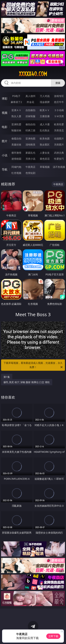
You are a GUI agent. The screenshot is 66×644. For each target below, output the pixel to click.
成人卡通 (45, 124)
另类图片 (59, 145)
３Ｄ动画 (59, 110)
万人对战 (45, 96)
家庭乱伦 (30, 153)
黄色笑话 (45, 159)
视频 (5, 113)
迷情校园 (16, 159)
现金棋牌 (45, 102)
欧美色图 (45, 138)
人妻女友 (45, 153)
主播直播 (45, 116)
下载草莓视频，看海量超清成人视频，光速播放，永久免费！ (33, 365)
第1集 (7, 377)
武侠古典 (59, 153)
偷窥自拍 (16, 138)
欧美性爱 (59, 124)
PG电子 (16, 96)
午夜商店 (30, 167)
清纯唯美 (30, 145)
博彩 (5, 99)
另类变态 (59, 130)
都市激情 (16, 153)
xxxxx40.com (33, 74)
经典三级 (30, 130)
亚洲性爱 (16, 124)
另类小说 (30, 159)
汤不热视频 (59, 167)
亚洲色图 (30, 138)
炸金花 (30, 102)
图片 (5, 141)
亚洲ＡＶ (16, 110)
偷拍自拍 (30, 124)
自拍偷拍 (30, 110)
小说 (5, 155)
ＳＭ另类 (59, 116)
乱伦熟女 (45, 130)
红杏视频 (16, 173)
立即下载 (53, 636)
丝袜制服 (30, 116)
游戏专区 (59, 96)
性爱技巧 (59, 159)
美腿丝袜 (16, 145)
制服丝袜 (16, 130)
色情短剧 (30, 173)
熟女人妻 (16, 116)
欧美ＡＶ (45, 110)
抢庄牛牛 (59, 102)
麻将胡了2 (16, 102)
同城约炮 (16, 167)
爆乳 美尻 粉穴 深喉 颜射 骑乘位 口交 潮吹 (27, 382)
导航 (5, 169)
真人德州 (30, 96)
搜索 (58, 83)
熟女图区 (45, 145)
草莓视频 (45, 167)
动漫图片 (59, 138)
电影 (5, 127)
